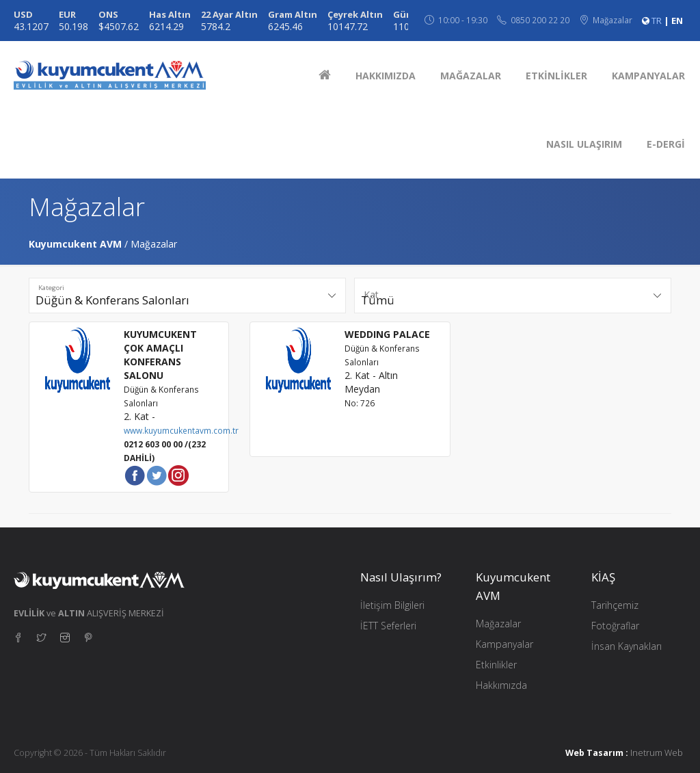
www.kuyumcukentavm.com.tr (181, 430)
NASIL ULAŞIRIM (584, 144)
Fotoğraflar (615, 626)
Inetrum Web (657, 753)
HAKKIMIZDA (386, 76)
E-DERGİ (666, 144)
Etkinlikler (496, 665)
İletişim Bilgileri (392, 605)
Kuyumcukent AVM (75, 244)
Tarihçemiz (615, 605)
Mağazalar (498, 624)
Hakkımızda (501, 685)
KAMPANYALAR (648, 76)
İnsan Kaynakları (627, 646)
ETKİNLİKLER (556, 76)
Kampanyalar (504, 644)
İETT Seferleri (388, 626)
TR (657, 21)
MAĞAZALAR (471, 76)
